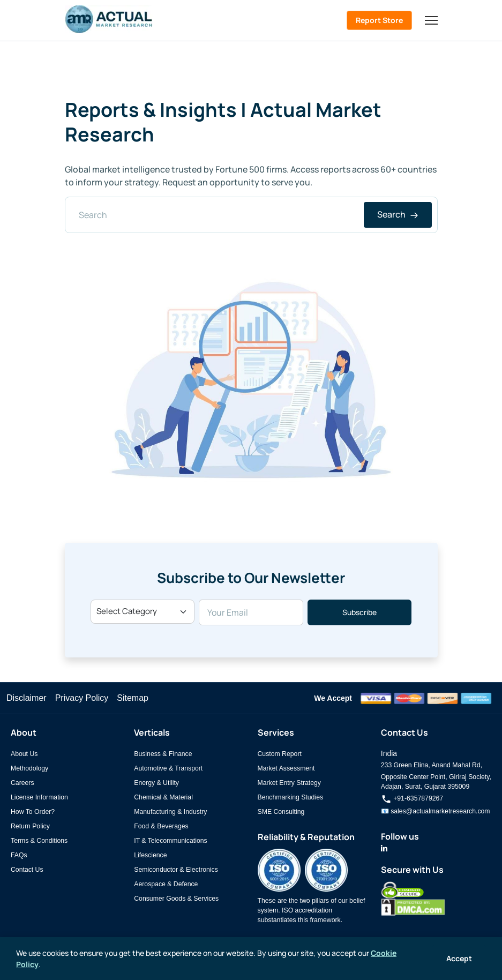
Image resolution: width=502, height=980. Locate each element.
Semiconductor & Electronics (176, 870)
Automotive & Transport (168, 768)
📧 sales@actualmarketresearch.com (436, 811)
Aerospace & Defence (166, 884)
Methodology (29, 768)
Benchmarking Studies (291, 797)
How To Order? (33, 812)
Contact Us (27, 870)
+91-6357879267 (412, 798)
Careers (23, 783)
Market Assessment (286, 768)
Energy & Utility (156, 783)
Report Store (379, 20)
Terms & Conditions (39, 841)
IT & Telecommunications (170, 841)
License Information (39, 797)
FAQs (19, 855)
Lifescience (150, 855)
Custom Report (280, 754)
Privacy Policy (82, 698)
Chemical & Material (163, 797)
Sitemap (133, 698)
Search (398, 214)
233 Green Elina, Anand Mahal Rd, (432, 765)
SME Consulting (281, 812)
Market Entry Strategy (289, 783)
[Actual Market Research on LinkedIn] (384, 849)
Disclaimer (27, 698)
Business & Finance (163, 754)
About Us (24, 754)
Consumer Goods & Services (176, 899)
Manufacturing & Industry (170, 812)
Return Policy (30, 826)
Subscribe (359, 612)
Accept (459, 958)
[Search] (251, 215)
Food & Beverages (161, 826)
